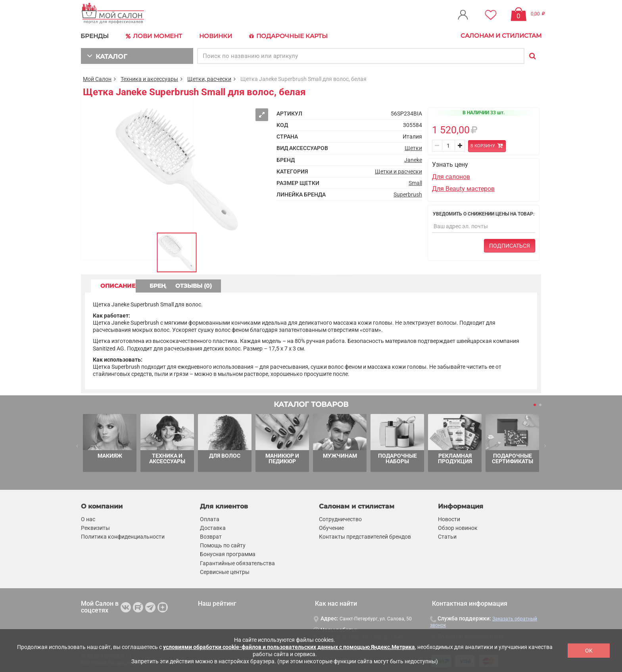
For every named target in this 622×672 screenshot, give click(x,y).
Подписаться (510, 245)
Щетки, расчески (209, 78)
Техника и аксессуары (149, 78)
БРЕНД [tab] (191, 285)
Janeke (413, 159)
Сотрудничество (340, 518)
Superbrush (408, 193)
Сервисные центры (225, 571)
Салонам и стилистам (501, 36)
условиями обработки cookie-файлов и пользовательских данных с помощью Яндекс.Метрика (289, 647)
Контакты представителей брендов (365, 535)
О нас (88, 518)
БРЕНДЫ (95, 36)
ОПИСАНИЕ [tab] (123, 285)
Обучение (331, 527)
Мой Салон (97, 78)
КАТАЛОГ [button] (105, 55)
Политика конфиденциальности (123, 535)
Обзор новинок (458, 527)
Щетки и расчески (398, 170)
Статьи (447, 535)
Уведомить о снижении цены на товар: (484, 213)
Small (415, 182)
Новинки (213, 36)
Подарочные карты (284, 36)
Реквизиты (95, 527)
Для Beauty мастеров (463, 188)
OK (589, 651)
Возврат (211, 535)
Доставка (213, 527)
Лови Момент (153, 36)
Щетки (413, 147)
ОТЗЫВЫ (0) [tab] (260, 285)
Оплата (210, 518)
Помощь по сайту (223, 544)
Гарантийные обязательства (237, 562)
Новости (449, 518)
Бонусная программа (228, 553)
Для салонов (451, 176)
